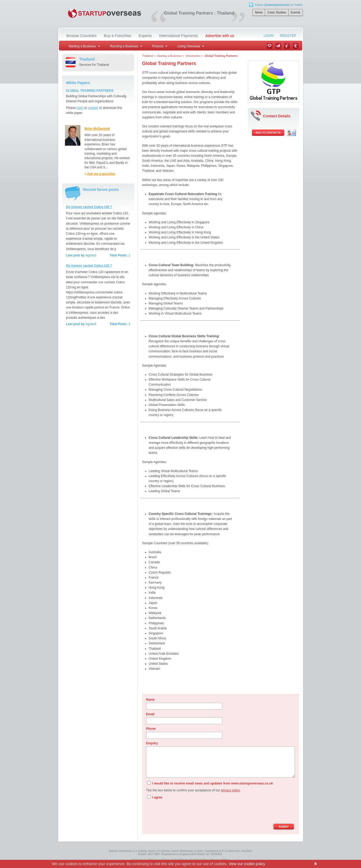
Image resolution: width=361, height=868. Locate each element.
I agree (155, 797)
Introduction (193, 56)
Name (151, 700)
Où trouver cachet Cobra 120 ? (89, 207)
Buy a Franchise (118, 36)
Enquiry (152, 743)
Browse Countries (82, 36)
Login (269, 36)
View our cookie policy (247, 864)
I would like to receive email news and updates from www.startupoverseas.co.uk (210, 783)
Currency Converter (296, 46)
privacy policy (230, 790)
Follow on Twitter (279, 5)
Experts (145, 36)
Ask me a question (101, 174)
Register (288, 36)
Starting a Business (169, 56)
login (80, 108)
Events (296, 12)
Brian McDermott (97, 129)
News (259, 12)
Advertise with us (220, 36)
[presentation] (186, 812)
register (93, 108)
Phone (151, 729)
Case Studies (277, 12)
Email (150, 714)
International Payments (179, 36)
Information (287, 46)
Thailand (148, 56)
